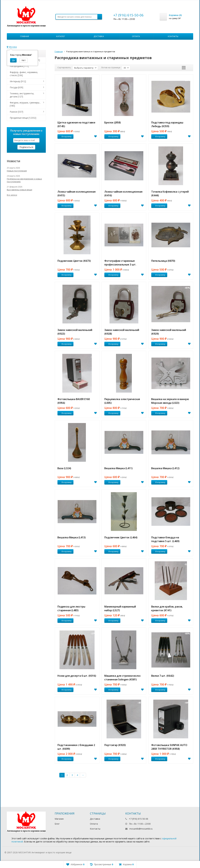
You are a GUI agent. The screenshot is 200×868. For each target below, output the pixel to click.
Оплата (136, 36)
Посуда (16, 87)
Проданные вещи (23, 118)
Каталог (61, 36)
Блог (57, 824)
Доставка (99, 36)
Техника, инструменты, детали (22, 95)
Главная (25, 36)
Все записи (12, 195)
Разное (16, 112)
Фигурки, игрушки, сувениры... (25, 104)
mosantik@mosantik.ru (141, 829)
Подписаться (26, 147)
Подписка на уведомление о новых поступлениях (24, 180)
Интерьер (18, 81)
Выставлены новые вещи (19, 190)
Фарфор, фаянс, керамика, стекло (24, 74)
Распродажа (19, 66)
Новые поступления (17, 171)
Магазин (59, 819)
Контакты (173, 36)
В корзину (65, 136)
